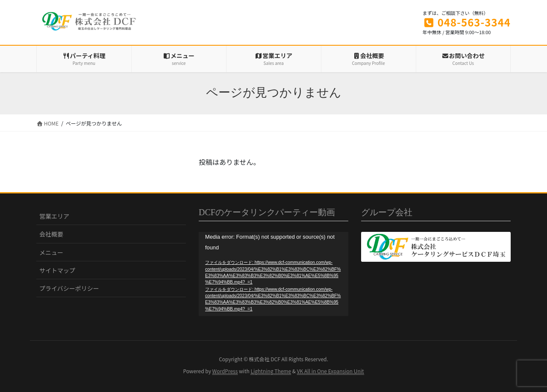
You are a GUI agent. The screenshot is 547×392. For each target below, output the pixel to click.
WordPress (225, 371)
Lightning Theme (271, 371)
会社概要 (51, 234)
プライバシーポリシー (69, 288)
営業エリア (54, 216)
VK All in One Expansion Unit (331, 371)
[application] (273, 274)
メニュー (51, 252)
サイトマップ (57, 270)
